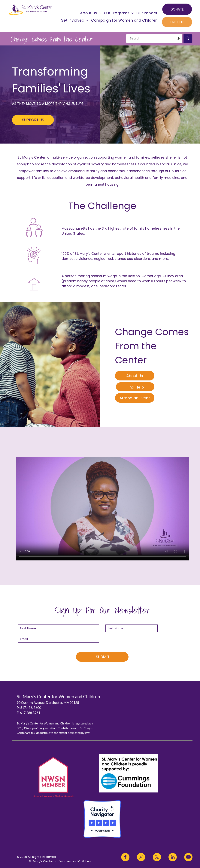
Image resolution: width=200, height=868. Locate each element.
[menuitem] (91, 13)
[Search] (188, 39)
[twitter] (157, 858)
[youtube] (188, 858)
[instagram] (141, 858)
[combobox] (154, 39)
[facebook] (125, 858)
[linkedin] (173, 858)
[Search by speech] (178, 39)
